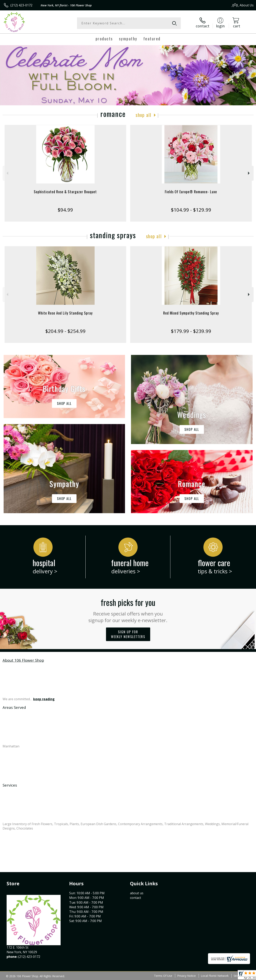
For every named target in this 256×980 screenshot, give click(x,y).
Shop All (143, 115)
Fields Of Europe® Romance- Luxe (191, 192)
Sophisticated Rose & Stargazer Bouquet (65, 192)
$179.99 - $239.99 (191, 331)
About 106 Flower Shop (23, 660)
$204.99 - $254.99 (65, 331)
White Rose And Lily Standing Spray (65, 313)
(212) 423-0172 (21, 5)
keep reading (44, 699)
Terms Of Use (163, 976)
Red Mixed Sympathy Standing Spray (191, 313)
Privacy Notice (186, 976)
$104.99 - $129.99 (191, 210)
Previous (7, 173)
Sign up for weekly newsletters (128, 634)
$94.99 (65, 210)
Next (249, 173)
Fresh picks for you (128, 610)
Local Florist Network (215, 976)
